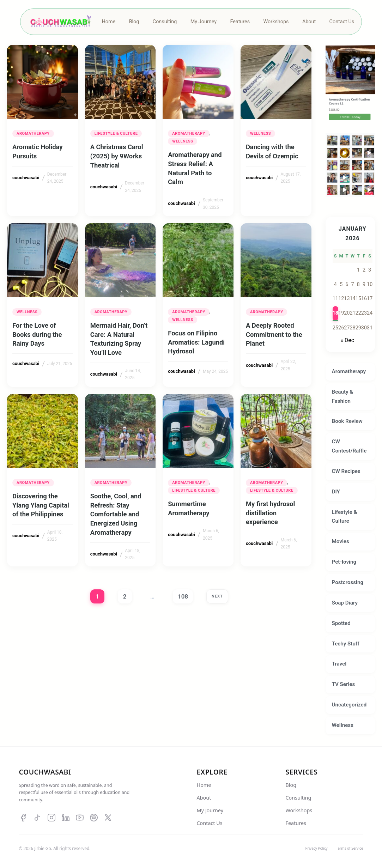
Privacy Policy (317, 848)
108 (183, 596)
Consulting (299, 798)
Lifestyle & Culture (116, 133)
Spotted (341, 623)
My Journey (210, 810)
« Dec (347, 340)
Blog (291, 785)
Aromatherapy (33, 133)
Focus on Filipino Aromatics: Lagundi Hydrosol (196, 342)
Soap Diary (345, 603)
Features (296, 823)
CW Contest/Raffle (349, 446)
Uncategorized (349, 705)
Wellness (183, 141)
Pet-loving (344, 562)
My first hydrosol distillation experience (270, 513)
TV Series (344, 684)
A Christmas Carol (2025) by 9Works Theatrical (117, 156)
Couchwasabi (45, 772)
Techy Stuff (346, 644)
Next (217, 596)
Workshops (299, 810)
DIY (336, 492)
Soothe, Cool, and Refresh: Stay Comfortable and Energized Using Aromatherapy (116, 514)
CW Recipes (346, 471)
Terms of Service (350, 848)
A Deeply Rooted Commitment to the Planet (274, 335)
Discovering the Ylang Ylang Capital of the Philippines (41, 505)
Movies (341, 541)
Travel (339, 664)
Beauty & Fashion (343, 396)
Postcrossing (348, 582)
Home (204, 785)
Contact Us (210, 823)
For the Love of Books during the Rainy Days (37, 335)
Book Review (347, 421)
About (204, 798)
